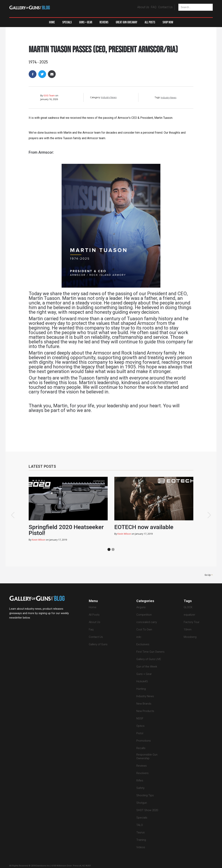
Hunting (141, 689)
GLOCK (188, 607)
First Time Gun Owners (150, 652)
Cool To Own (144, 630)
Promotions (144, 741)
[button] (86, 22)
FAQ (154, 7)
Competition (144, 615)
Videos (141, 847)
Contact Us (165, 7)
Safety (140, 788)
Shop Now (168, 22)
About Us (143, 7)
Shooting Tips (145, 795)
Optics (140, 726)
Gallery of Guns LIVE (149, 659)
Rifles (140, 781)
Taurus (141, 832)
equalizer (189, 615)
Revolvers (142, 773)
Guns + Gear (144, 674)
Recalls (141, 748)
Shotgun (142, 803)
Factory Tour (192, 622)
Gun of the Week (147, 667)
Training (141, 840)
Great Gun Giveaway (127, 22)
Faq (91, 630)
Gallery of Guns (98, 644)
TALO (140, 825)
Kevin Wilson (39, 540)
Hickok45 (142, 681)
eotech (186, 481)
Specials (67, 22)
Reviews (104, 22)
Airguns (141, 607)
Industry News (104, 40)
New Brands (144, 704)
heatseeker (99, 481)
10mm (188, 630)
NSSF (140, 718)
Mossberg (190, 637)
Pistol (140, 733)
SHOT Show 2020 (147, 810)
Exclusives (143, 644)
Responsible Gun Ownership (147, 756)
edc (139, 637)
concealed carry (147, 622)
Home (52, 22)
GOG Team (49, 96)
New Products (145, 711)
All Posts (150, 22)
